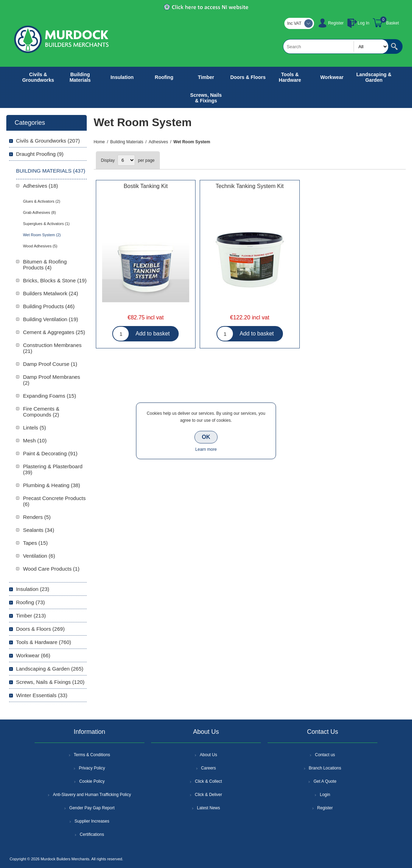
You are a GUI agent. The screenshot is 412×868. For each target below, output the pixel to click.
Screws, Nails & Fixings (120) (50, 682)
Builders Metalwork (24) (51, 293)
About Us (208, 755)
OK (206, 437)
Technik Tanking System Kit (250, 186)
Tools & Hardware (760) (44, 642)
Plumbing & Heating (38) (52, 485)
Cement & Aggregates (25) (54, 332)
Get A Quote (325, 781)
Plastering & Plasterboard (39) (53, 469)
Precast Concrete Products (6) (54, 501)
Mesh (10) (35, 440)
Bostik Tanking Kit (145, 186)
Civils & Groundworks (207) (48, 141)
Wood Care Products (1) (51, 569)
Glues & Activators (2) (42, 201)
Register (336, 23)
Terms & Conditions (92, 755)
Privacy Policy (92, 768)
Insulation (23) (33, 589)
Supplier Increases (92, 821)
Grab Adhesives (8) (40, 212)
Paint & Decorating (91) (50, 453)
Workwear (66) (33, 655)
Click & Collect (208, 781)
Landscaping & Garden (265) (50, 669)
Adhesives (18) (41, 186)
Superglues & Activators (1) (46, 224)
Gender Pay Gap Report (92, 808)
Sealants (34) (39, 530)
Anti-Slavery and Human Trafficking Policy (92, 795)
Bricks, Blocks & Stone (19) (55, 280)
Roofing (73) (31, 602)
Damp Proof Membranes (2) (52, 380)
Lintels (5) (35, 428)
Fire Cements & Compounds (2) (41, 412)
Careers (209, 768)
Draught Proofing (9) (40, 154)
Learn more (206, 449)
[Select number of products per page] (126, 160)
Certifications (92, 834)
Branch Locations (325, 768)
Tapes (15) (35, 543)
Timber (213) (31, 616)
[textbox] (336, 46)
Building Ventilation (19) (51, 319)
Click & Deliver (208, 795)
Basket (393, 23)
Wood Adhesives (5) (40, 246)
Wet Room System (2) (42, 235)
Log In (364, 23)
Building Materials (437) (51, 171)
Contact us (325, 755)
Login (325, 795)
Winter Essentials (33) (42, 695)
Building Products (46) (49, 306)
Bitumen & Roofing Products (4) (45, 265)
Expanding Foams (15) (50, 396)
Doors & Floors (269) (40, 629)
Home (99, 142)
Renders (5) (37, 517)
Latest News (208, 808)
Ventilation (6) (39, 556)
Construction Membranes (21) (52, 348)
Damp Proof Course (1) (50, 364)
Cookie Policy (92, 781)
